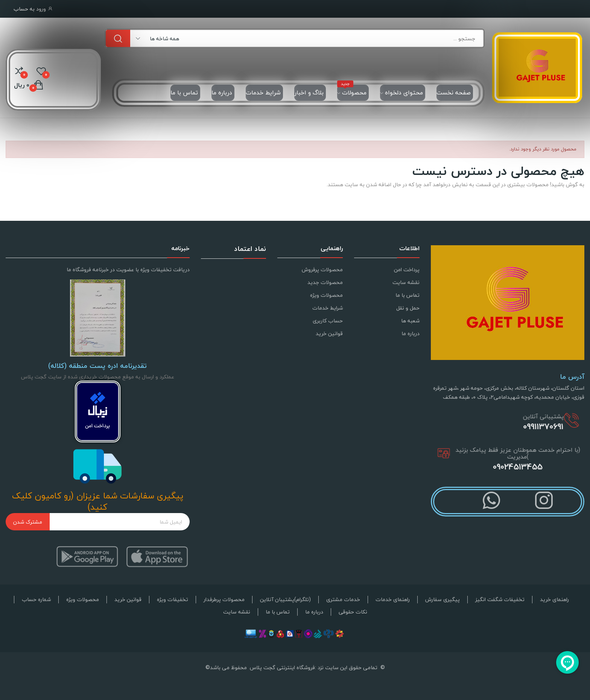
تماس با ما (408, 295)
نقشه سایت (406, 282)
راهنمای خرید (554, 600)
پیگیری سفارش (442, 600)
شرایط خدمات (328, 308)
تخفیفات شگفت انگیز (500, 600)
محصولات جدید (325, 282)
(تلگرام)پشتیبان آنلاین (285, 600)
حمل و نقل (408, 308)
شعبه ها (410, 321)
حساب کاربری (328, 321)
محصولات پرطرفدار (224, 600)
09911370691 (548, 427)
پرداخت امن (407, 270)
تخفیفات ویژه (173, 600)
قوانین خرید (329, 333)
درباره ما (411, 333)
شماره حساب (36, 600)
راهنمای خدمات (393, 600)
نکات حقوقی (353, 612)
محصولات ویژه (326, 295)
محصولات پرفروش (322, 270)
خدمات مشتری (343, 600)
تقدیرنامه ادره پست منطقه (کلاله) (97, 366)
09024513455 (529, 467)
